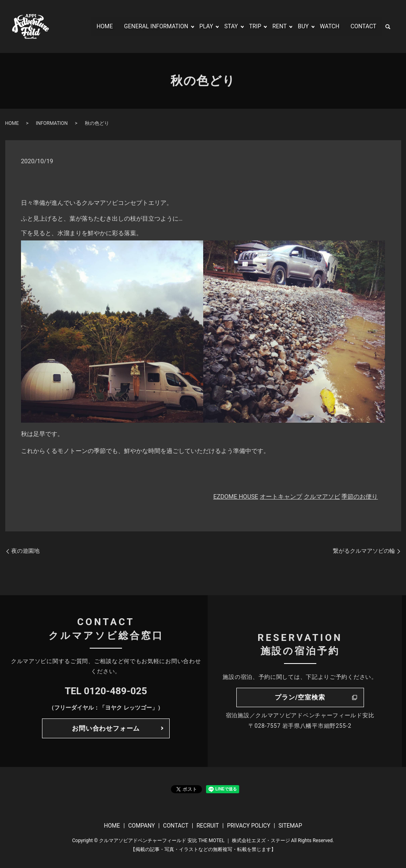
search (388, 27)
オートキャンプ (281, 497)
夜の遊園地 (25, 551)
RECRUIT (207, 826)
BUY (298, 26)
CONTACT (362, 26)
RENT (273, 26)
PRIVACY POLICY (249, 826)
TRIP (248, 26)
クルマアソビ (322, 497)
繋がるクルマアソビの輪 (364, 551)
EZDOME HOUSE (236, 497)
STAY (223, 26)
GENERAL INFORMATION (142, 26)
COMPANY (141, 826)
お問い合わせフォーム (106, 728)
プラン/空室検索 (300, 697)
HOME (86, 26)
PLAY (197, 26)
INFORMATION (52, 123)
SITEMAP (290, 826)
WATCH (326, 26)
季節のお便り (360, 497)
